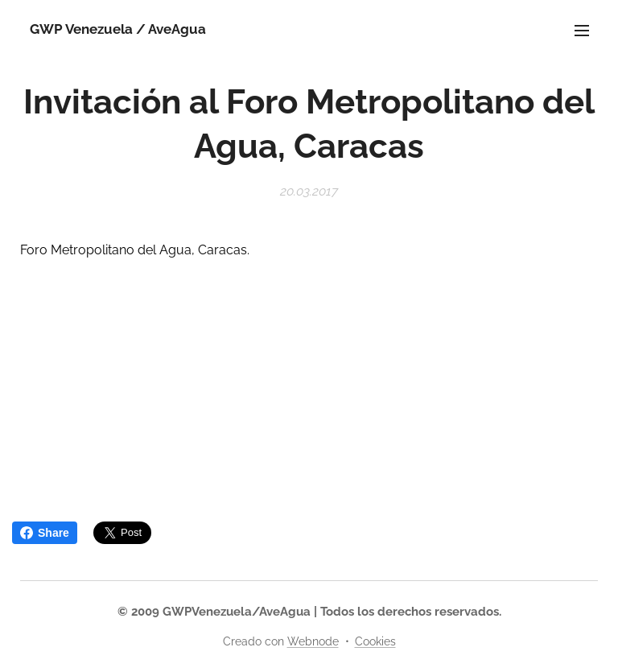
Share (45, 533)
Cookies (375, 641)
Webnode (313, 641)
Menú (582, 31)
